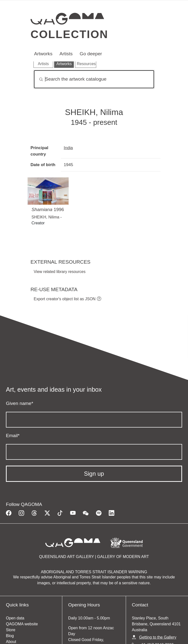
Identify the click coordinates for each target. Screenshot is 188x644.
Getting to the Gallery (158, 637)
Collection (69, 34)
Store (11, 630)
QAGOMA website (22, 624)
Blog (10, 636)
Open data (15, 618)
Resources (86, 64)
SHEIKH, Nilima (45, 217)
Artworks (43, 54)
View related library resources (60, 272)
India (68, 148)
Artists (66, 54)
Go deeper (91, 54)
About (11, 642)
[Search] (94, 79)
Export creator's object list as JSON (65, 299)
